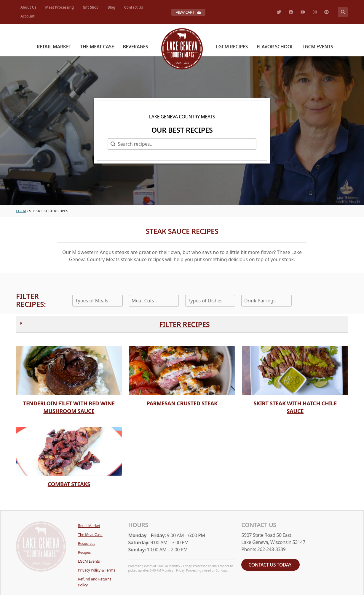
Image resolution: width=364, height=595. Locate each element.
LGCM (21, 211)
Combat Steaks (69, 484)
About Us (28, 7)
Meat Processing (60, 7)
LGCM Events (318, 47)
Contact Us (134, 7)
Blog (111, 7)
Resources (87, 544)
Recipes (84, 552)
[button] (343, 12)
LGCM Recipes (232, 47)
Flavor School (275, 47)
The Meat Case (97, 47)
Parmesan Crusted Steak (182, 403)
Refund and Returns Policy (95, 582)
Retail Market (54, 47)
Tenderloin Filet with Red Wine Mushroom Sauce (69, 407)
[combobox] (98, 301)
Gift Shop (91, 7)
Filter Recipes (185, 324)
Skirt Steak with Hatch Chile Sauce (295, 407)
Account (28, 16)
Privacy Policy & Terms (96, 570)
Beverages (135, 47)
